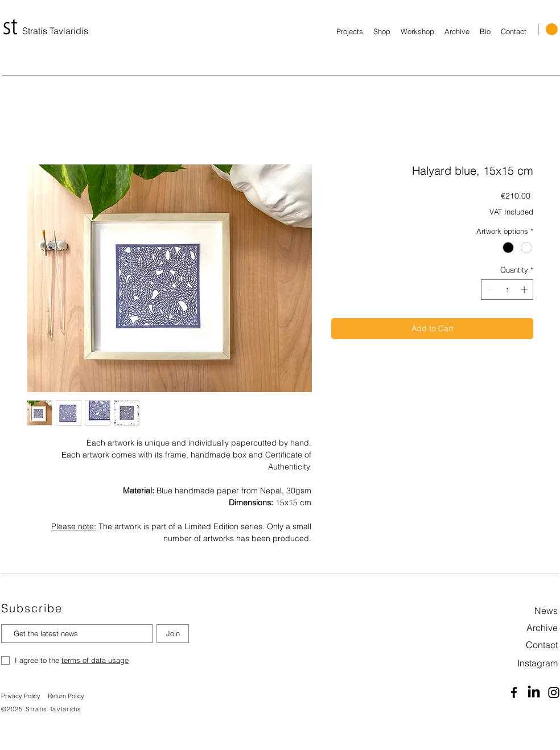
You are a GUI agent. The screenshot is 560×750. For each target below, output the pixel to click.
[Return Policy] (71, 697)
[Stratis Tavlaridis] (56, 31)
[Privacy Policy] (22, 697)
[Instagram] (525, 663)
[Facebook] (514, 693)
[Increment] (525, 290)
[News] (525, 611)
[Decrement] (489, 290)
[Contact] (525, 645)
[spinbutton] (507, 290)
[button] (552, 29)
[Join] (173, 634)
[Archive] (525, 628)
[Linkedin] (534, 693)
